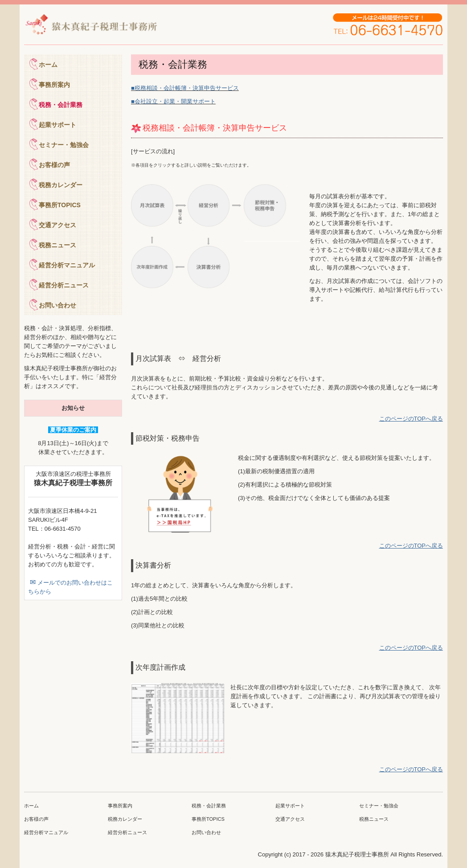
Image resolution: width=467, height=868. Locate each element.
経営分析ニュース (64, 285)
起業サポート (57, 125)
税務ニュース (57, 245)
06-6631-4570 (63, 529)
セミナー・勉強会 (64, 145)
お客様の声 (54, 165)
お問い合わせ (57, 305)
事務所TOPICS (60, 205)
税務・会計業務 (61, 105)
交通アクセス (57, 225)
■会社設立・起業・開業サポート (173, 101)
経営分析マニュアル (67, 265)
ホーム (48, 65)
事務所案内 (54, 85)
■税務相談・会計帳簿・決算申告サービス (185, 88)
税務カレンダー (61, 185)
